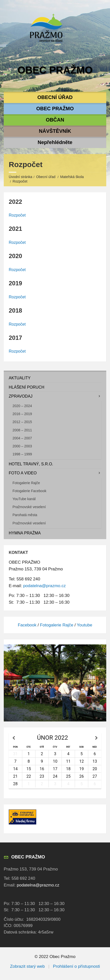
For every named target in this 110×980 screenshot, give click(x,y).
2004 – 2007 (22, 438)
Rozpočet (17, 215)
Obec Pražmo (55, 70)
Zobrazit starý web (27, 966)
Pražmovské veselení (29, 507)
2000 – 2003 (22, 446)
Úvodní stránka (20, 177)
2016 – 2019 (22, 414)
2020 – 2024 (22, 406)
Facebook (27, 625)
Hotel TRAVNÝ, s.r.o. (31, 464)
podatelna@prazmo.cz (44, 586)
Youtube (84, 625)
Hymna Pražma (25, 533)
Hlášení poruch (26, 387)
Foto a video (23, 473)
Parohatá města (25, 515)
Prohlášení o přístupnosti (76, 966)
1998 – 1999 (22, 454)
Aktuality (20, 378)
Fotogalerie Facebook (29, 491)
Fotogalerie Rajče (26, 483)
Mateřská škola (72, 177)
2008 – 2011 (22, 430)
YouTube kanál (24, 499)
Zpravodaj (21, 396)
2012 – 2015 (22, 422)
